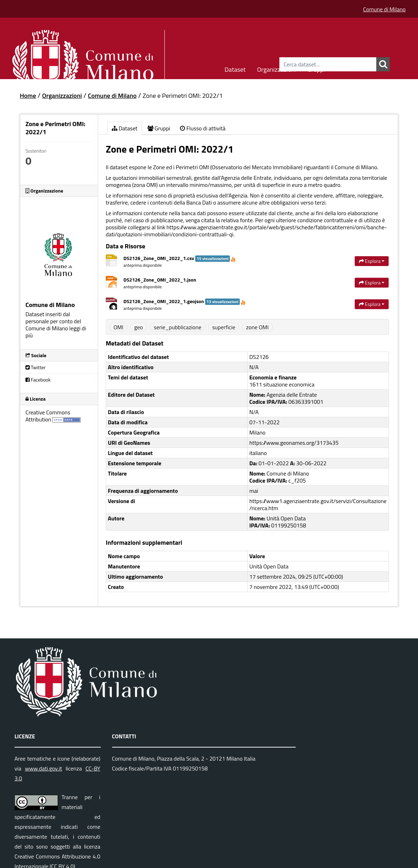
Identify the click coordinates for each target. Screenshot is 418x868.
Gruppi (316, 68)
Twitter (36, 367)
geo (138, 327)
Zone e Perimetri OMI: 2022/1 (182, 96)
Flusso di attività (203, 128)
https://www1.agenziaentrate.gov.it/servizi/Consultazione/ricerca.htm (318, 504)
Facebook (38, 380)
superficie (224, 327)
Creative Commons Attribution (48, 416)
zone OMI (257, 327)
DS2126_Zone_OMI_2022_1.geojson (185, 301)
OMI (118, 327)
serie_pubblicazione (178, 327)
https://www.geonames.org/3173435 (294, 443)
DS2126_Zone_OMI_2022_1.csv (180, 258)
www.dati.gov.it (43, 768)
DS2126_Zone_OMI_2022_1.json (160, 280)
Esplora (372, 261)
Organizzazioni (277, 68)
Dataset (235, 68)
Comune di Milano (384, 9)
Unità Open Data (269, 566)
